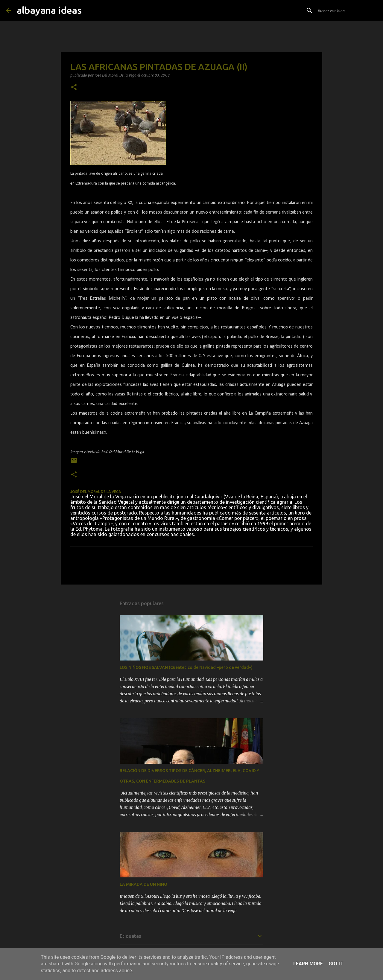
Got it (336, 964)
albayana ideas (49, 10)
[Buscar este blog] (347, 10)
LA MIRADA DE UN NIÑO (143, 884)
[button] (74, 87)
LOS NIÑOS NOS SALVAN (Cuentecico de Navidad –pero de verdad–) (186, 667)
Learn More (308, 964)
